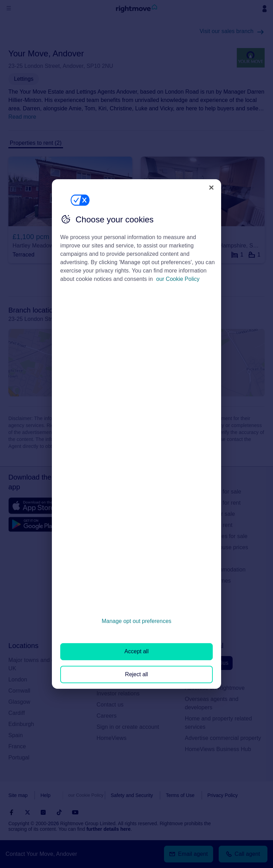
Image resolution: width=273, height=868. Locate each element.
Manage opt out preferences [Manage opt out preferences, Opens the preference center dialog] (136, 621)
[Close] (211, 188)
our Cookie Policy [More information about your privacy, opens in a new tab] (178, 279)
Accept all (136, 651)
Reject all (136, 674)
